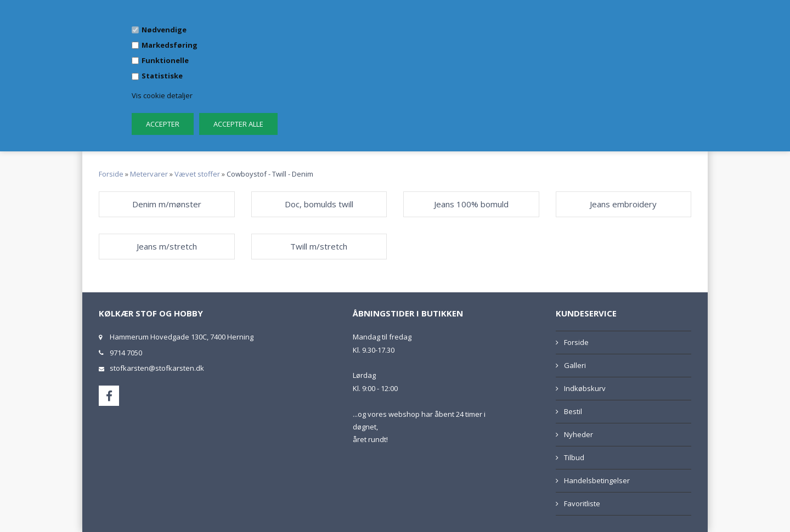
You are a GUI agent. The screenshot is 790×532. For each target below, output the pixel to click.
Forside (111, 174)
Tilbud (574, 457)
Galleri (575, 365)
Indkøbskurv (585, 388)
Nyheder (579, 434)
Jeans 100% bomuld (471, 204)
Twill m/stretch (319, 246)
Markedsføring (170, 45)
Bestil (573, 411)
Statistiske (162, 76)
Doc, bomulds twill (319, 204)
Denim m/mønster (167, 204)
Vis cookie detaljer (162, 95)
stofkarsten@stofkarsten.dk (157, 368)
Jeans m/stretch (167, 246)
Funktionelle (165, 60)
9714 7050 (126, 353)
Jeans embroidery (623, 204)
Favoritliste (582, 503)
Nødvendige (164, 30)
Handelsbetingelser (597, 480)
